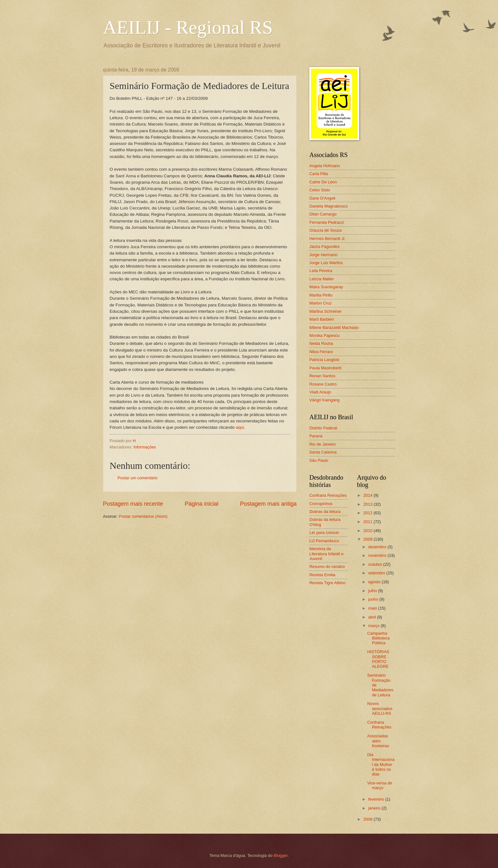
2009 (368, 539)
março (374, 626)
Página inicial (201, 504)
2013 (368, 504)
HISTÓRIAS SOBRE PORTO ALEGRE (378, 659)
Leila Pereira (321, 271)
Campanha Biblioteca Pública (378, 638)
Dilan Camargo (323, 214)
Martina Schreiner (326, 311)
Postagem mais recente (133, 504)
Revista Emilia (322, 575)
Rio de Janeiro (323, 444)
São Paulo (319, 460)
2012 (368, 513)
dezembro (378, 547)
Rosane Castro (323, 384)
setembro (377, 573)
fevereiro (377, 799)
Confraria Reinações (328, 495)
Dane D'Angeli (322, 198)
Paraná (316, 436)
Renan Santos (322, 376)
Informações (145, 447)
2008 (368, 819)
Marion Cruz (320, 303)
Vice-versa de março (380, 785)
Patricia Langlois (324, 360)
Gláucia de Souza (326, 230)
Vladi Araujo (320, 392)
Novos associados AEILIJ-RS (380, 708)
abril (373, 617)
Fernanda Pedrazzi (327, 222)
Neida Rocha (321, 343)
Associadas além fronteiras (378, 741)
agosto (375, 582)
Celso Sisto (320, 190)
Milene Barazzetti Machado (334, 328)
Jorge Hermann (323, 255)
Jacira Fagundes (324, 246)
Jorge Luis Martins (326, 263)
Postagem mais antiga (268, 504)
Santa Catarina (323, 452)
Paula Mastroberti (325, 368)
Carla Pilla (319, 174)
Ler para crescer (324, 533)
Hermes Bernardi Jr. (327, 239)
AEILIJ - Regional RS (188, 27)
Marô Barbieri (322, 319)
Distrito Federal (323, 428)
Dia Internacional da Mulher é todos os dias (381, 765)
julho (373, 591)
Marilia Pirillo (321, 295)
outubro (376, 564)
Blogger (281, 855)
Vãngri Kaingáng (324, 400)
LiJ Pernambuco (324, 541)
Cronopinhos (321, 504)
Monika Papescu (324, 335)
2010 (368, 531)
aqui (240, 427)
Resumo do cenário (327, 567)
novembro (378, 555)
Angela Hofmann (325, 166)
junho (374, 599)
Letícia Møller (322, 279)
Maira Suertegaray (326, 287)
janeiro (375, 808)
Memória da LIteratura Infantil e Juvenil (326, 554)
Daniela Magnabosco (329, 206)
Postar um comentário (138, 478)
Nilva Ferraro (321, 352)
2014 (368, 495)
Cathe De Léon (323, 182)
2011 (368, 522)
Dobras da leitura (325, 512)
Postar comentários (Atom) (143, 516)
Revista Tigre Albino (327, 583)
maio (373, 608)
